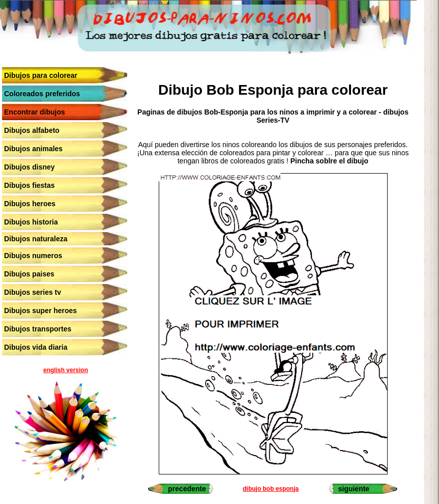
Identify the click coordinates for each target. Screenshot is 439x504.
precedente (187, 489)
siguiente (354, 489)
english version (66, 370)
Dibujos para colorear (41, 75)
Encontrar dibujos (35, 112)
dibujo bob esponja (271, 489)
